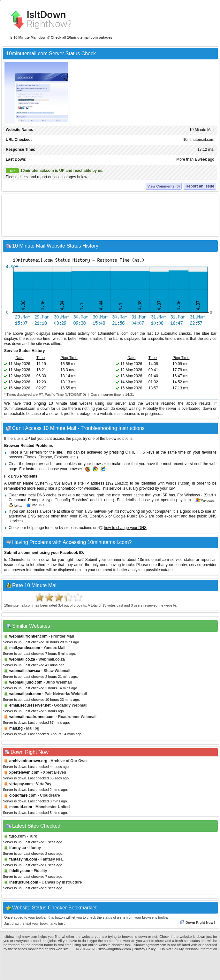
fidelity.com (20, 871)
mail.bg (16, 728)
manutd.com (21, 807)
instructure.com (24, 882)
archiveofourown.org (28, 761)
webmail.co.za (22, 659)
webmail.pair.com (25, 694)
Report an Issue (200, 186)
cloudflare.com (23, 795)
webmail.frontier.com (28, 636)
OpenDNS (98, 516)
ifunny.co (18, 848)
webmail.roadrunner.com (32, 717)
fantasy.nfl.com (23, 859)
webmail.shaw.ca (25, 671)
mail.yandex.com (25, 648)
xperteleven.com (24, 772)
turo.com (17, 836)
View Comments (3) (164, 186)
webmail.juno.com (26, 682)
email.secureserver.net (30, 705)
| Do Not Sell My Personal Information (188, 949)
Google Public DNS (130, 516)
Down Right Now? (197, 923)
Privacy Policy (145, 949)
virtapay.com (21, 784)
